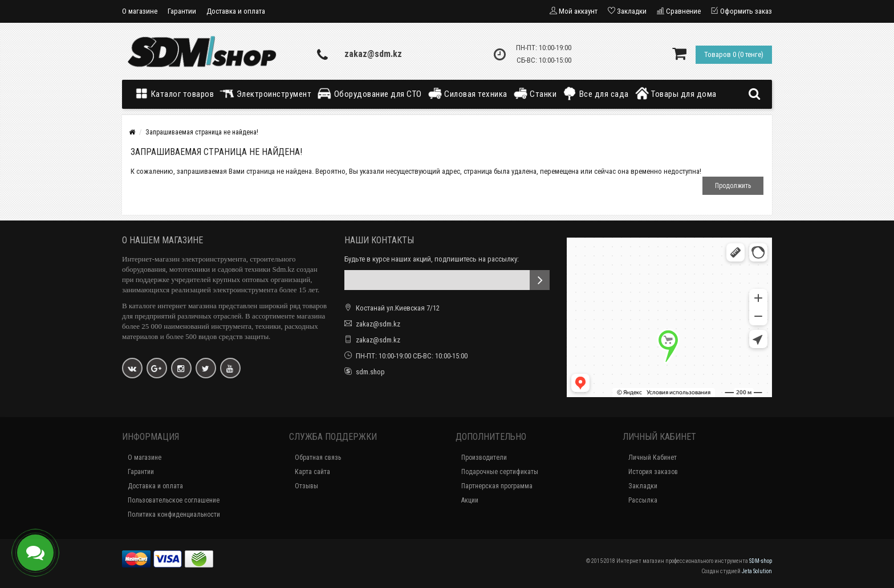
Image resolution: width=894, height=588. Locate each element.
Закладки (643, 486)
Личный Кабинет (653, 458)
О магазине (140, 11)
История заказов (653, 472)
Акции (470, 500)
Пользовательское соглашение (174, 500)
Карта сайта (312, 472)
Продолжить (733, 186)
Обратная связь (318, 458)
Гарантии (182, 11)
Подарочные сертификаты (500, 472)
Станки (535, 93)
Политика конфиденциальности (174, 514)
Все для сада (596, 93)
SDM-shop (761, 561)
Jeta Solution (757, 571)
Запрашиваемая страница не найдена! (202, 132)
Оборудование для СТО (369, 93)
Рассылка (643, 500)
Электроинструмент (265, 93)
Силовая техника (468, 93)
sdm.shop (370, 372)
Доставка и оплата (236, 11)
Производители (484, 458)
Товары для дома (676, 93)
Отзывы (306, 486)
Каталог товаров (177, 93)
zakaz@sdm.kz (373, 54)
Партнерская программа (497, 486)
